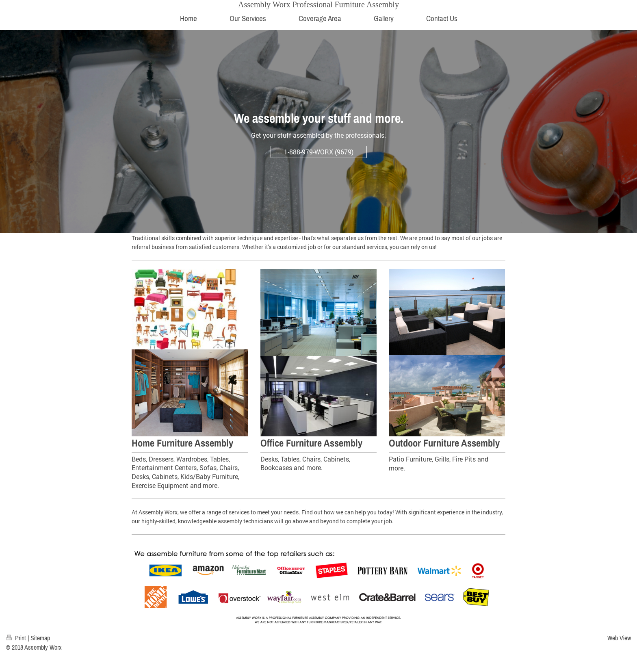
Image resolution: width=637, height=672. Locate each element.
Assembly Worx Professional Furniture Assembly (318, 4)
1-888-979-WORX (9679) (319, 152)
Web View (619, 638)
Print (17, 638)
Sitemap (40, 638)
